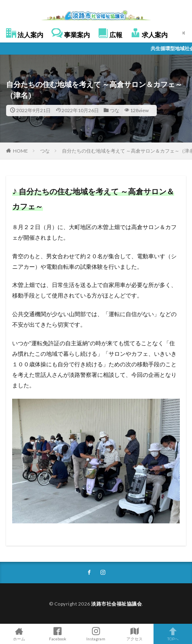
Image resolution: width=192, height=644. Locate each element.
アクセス (134, 634)
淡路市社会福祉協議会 (116, 604)
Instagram (96, 634)
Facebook (58, 634)
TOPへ (173, 634)
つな (115, 110)
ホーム (19, 634)
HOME (20, 151)
